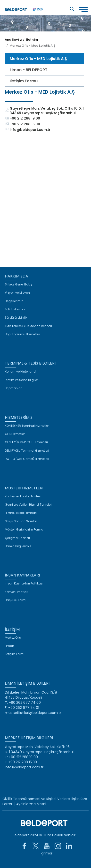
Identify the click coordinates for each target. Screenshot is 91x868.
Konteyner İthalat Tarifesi (23, 496)
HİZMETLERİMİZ (19, 417)
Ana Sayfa (13, 40)
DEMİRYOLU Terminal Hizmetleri (27, 451)
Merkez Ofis (13, 638)
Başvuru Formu (16, 600)
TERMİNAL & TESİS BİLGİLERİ (30, 363)
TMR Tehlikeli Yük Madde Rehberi (28, 326)
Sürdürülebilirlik (16, 318)
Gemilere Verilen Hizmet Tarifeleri (29, 505)
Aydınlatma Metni (31, 804)
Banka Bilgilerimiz (18, 546)
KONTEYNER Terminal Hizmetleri (27, 426)
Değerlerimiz (14, 301)
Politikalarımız (15, 309)
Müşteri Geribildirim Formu (24, 530)
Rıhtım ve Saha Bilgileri (22, 380)
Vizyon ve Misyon (17, 293)
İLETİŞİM (12, 629)
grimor (47, 853)
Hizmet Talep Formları (21, 513)
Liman (9, 646)
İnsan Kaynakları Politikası (24, 584)
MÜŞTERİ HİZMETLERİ (24, 488)
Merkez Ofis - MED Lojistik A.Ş (38, 59)
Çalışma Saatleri (17, 538)
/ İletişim (30, 40)
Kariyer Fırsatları (17, 592)
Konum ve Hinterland (20, 372)
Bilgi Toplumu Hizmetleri (22, 334)
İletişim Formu (24, 81)
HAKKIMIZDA (17, 276)
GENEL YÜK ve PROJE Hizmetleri (26, 442)
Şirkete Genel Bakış (19, 284)
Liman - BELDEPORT (29, 70)
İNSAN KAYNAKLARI (22, 575)
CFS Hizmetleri (15, 434)
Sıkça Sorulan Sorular (21, 521)
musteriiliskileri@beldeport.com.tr (33, 713)
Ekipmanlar (13, 388)
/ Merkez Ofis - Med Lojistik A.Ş (30, 46)
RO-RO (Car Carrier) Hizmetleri (27, 459)
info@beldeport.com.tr (30, 130)
